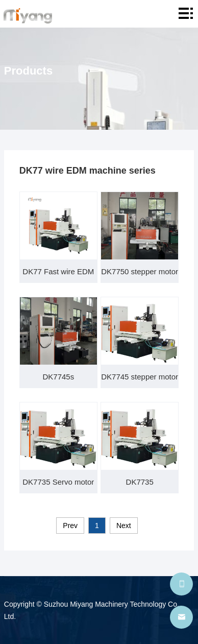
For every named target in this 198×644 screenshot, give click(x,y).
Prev (70, 526)
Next (124, 526)
